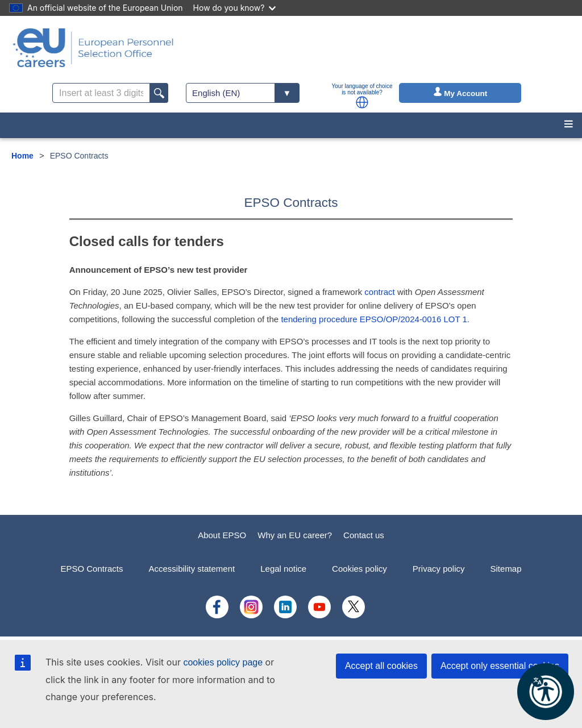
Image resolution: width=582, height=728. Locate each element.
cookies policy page (223, 662)
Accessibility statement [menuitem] (192, 569)
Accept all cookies (381, 666)
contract (379, 292)
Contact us (364, 535)
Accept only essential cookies (500, 666)
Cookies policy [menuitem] (359, 569)
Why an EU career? (295, 535)
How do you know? (235, 8)
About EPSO (222, 535)
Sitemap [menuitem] (506, 569)
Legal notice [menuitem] (283, 569)
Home (22, 156)
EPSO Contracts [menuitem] (92, 569)
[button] (362, 102)
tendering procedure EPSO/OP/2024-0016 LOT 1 (374, 319)
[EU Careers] (93, 48)
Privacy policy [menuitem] (439, 569)
